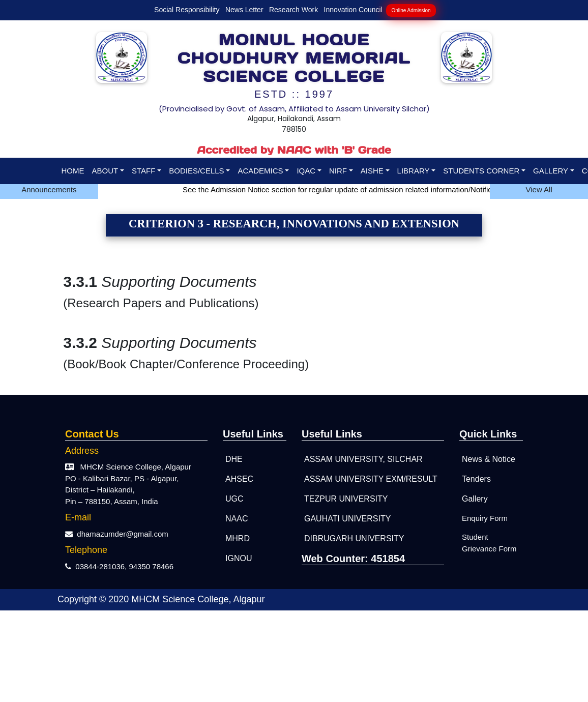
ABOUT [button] (105, 171)
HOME (73, 171)
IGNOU (239, 558)
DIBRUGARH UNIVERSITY (354, 538)
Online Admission (411, 10)
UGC (234, 499)
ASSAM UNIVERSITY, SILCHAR (363, 459)
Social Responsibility (187, 10)
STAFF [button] (143, 171)
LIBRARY (414, 171)
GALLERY (551, 171)
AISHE (372, 171)
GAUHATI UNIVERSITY (347, 519)
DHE (234, 459)
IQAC (306, 171)
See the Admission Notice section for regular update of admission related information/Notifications (350, 189)
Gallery (475, 499)
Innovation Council (353, 10)
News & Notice (489, 459)
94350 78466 (151, 566)
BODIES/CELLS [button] (196, 171)
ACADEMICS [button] (260, 171)
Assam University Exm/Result (371, 479)
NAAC (237, 519)
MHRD (238, 538)
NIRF (338, 171)
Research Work (293, 10)
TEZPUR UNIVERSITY (346, 499)
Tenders (476, 479)
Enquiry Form (485, 518)
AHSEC (239, 479)
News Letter (244, 10)
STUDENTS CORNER (481, 171)
